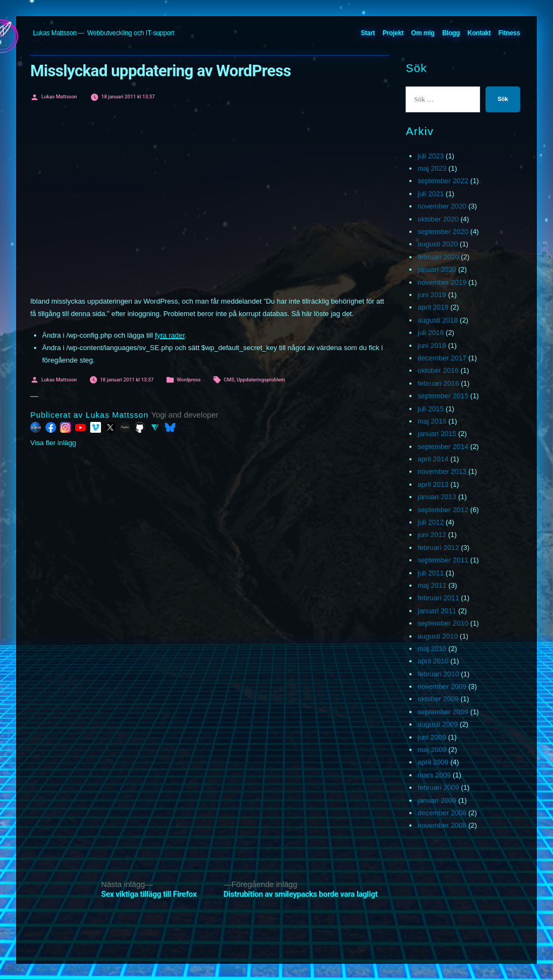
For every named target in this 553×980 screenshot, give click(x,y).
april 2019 (433, 307)
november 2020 (442, 206)
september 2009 (443, 712)
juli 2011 (430, 573)
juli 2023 (430, 156)
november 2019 (442, 282)
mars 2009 (434, 775)
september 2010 (443, 623)
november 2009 (442, 686)
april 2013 (433, 484)
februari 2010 (438, 674)
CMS (229, 380)
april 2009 (433, 762)
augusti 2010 (437, 636)
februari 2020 (438, 257)
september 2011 (443, 560)
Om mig (423, 33)
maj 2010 (432, 649)
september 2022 (443, 181)
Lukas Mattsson (55, 33)
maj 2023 (432, 168)
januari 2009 (437, 800)
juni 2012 (432, 535)
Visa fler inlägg (53, 443)
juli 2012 (430, 522)
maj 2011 (432, 585)
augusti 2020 (437, 244)
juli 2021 (430, 194)
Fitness (509, 33)
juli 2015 (430, 409)
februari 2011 (438, 598)
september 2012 (443, 510)
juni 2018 (432, 345)
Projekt (393, 33)
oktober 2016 (438, 370)
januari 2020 (437, 269)
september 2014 (443, 447)
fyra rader (170, 335)
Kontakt (479, 33)
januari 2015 (437, 434)
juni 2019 (432, 295)
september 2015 (443, 396)
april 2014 (433, 459)
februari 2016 (438, 383)
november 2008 (442, 825)
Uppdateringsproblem (261, 380)
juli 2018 (430, 333)
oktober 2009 (438, 699)
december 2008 (442, 813)
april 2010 (433, 661)
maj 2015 (432, 421)
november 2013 (442, 471)
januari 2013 (437, 497)
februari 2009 (438, 787)
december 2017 (442, 358)
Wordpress (188, 380)
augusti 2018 (437, 320)
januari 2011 (437, 611)
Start (368, 33)
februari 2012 (438, 548)
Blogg (451, 33)
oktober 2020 (438, 219)
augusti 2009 (437, 724)
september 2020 (443, 231)
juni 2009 (432, 737)
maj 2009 (432, 750)
